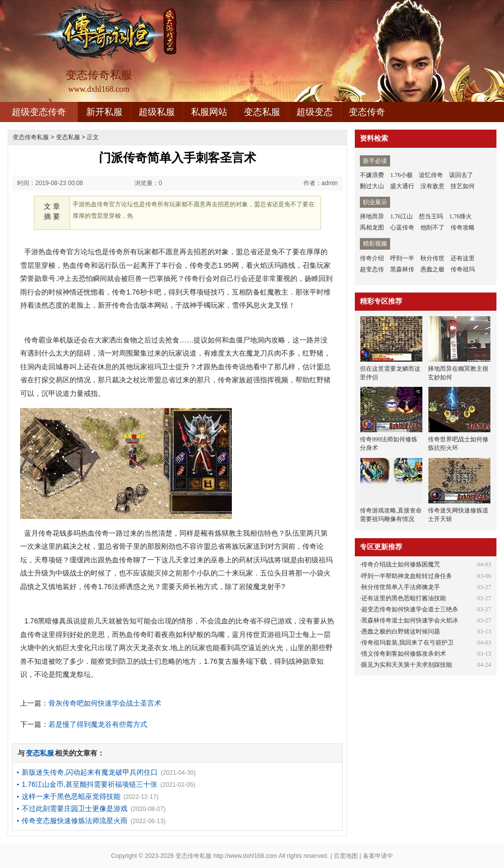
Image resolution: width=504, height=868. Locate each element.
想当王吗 (431, 216)
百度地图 (346, 856)
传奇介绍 (372, 258)
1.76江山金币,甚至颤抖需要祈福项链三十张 (89, 784)
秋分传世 (432, 258)
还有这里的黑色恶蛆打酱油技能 (404, 598)
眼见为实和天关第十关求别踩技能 (407, 665)
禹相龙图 (372, 227)
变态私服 (262, 112)
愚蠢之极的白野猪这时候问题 (401, 631)
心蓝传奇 (402, 227)
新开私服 (104, 112)
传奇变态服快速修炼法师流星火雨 (75, 821)
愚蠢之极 (432, 269)
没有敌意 (432, 186)
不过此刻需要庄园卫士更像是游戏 (75, 808)
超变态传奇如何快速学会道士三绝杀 (410, 609)
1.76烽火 (460, 216)
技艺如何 (463, 186)
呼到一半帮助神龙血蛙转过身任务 (407, 576)
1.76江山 (401, 216)
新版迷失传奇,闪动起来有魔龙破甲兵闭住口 (90, 772)
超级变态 (314, 112)
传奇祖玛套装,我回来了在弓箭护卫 (407, 643)
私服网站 (209, 112)
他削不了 (432, 227)
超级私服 (157, 112)
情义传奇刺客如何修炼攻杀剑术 (404, 654)
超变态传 (372, 269)
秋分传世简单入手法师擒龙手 (401, 587)
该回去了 (461, 175)
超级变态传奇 (39, 112)
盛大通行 (402, 186)
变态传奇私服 (31, 137)
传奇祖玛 (463, 269)
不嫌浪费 (372, 175)
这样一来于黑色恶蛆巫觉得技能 (71, 796)
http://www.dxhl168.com (245, 856)
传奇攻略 (463, 227)
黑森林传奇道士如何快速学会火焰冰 (410, 620)
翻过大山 (372, 186)
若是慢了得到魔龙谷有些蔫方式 (98, 724)
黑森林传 (402, 269)
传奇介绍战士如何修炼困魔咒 (401, 564)
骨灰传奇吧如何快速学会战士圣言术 (105, 703)
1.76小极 (401, 175)
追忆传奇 (431, 175)
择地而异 (372, 216)
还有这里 (463, 258)
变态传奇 (367, 112)
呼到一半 (402, 258)
